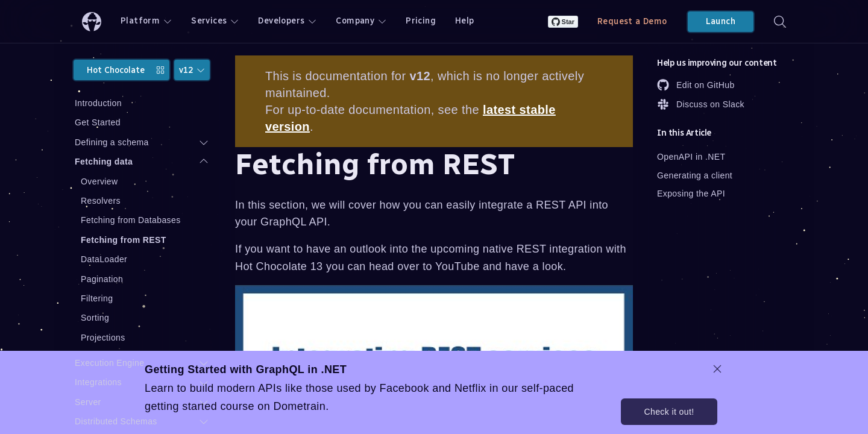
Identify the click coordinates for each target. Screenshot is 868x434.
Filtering (97, 298)
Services (215, 21)
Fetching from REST (124, 240)
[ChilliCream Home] (92, 21)
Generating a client (695, 175)
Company (361, 21)
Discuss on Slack (701, 104)
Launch (721, 21)
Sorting (95, 318)
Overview (99, 181)
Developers (287, 21)
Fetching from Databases (131, 220)
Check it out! (669, 412)
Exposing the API (691, 193)
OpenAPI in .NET (691, 157)
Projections (103, 338)
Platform (146, 21)
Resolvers (101, 201)
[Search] (780, 21)
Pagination (102, 279)
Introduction (98, 103)
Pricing (421, 21)
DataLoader (104, 259)
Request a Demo (632, 21)
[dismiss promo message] (717, 369)
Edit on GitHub (696, 85)
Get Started (98, 122)
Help (465, 21)
